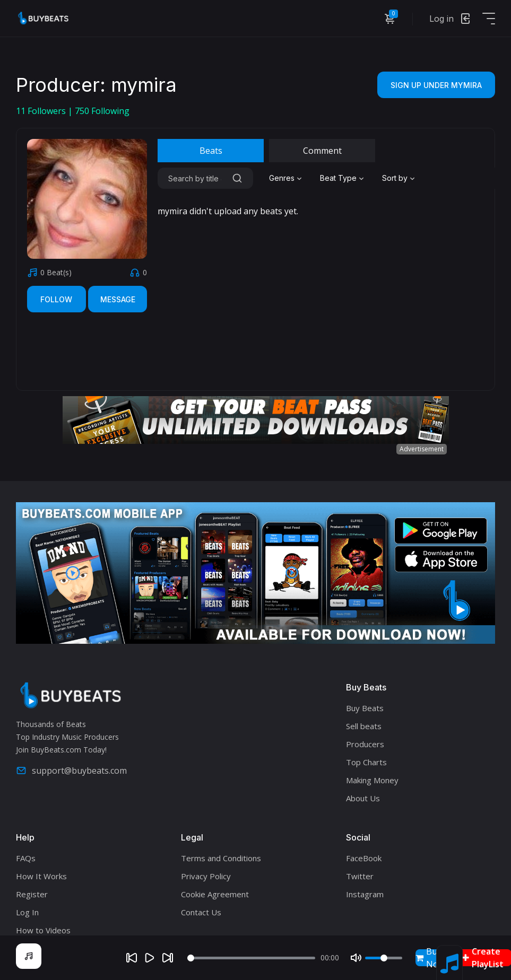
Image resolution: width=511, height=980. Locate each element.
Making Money (372, 780)
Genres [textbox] (282, 178)
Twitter (360, 876)
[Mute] (356, 958)
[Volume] (384, 958)
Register (32, 894)
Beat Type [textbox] (338, 178)
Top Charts (366, 762)
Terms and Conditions (221, 858)
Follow (56, 299)
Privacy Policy (206, 876)
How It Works (41, 876)
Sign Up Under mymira (436, 85)
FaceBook (364, 858)
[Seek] (252, 958)
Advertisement (422, 449)
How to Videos (43, 930)
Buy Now (430, 958)
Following (102, 111)
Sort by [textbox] (395, 178)
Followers (42, 111)
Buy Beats (365, 708)
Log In (27, 912)
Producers (365, 744)
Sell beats (364, 726)
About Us (363, 798)
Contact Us (201, 912)
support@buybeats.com (71, 771)
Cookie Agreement (215, 894)
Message (118, 299)
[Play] (150, 958)
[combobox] (287, 178)
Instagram (365, 894)
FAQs (26, 858)
